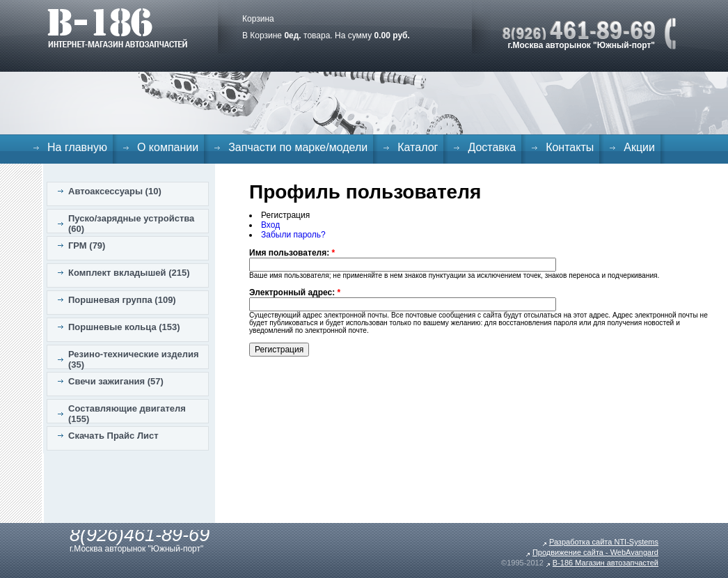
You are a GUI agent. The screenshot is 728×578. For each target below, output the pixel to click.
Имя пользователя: (292, 253)
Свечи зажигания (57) (116, 381)
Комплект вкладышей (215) (129, 273)
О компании (168, 147)
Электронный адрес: (295, 292)
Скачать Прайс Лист (113, 436)
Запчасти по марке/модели (298, 147)
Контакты (570, 147)
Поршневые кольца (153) (124, 327)
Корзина (258, 19)
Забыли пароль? (293, 235)
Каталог (418, 147)
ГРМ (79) (87, 245)
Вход (270, 225)
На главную (77, 147)
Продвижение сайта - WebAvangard (595, 552)
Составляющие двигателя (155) (127, 414)
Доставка (492, 147)
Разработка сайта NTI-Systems (604, 542)
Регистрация (285, 215)
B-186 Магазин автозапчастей (606, 563)
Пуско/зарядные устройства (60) (131, 224)
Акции (639, 147)
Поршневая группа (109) (122, 300)
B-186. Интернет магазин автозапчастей (117, 28)
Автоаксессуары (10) (115, 191)
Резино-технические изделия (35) (134, 359)
